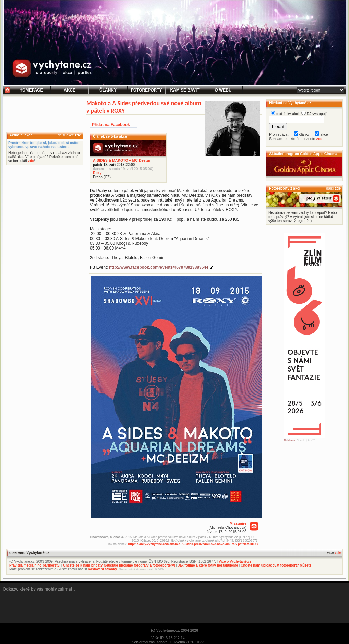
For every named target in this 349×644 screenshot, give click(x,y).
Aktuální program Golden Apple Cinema (303, 154)
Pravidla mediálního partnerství (35, 565)
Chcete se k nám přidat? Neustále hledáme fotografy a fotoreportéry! (119, 565)
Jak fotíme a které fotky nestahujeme (208, 565)
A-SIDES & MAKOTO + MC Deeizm (122, 160)
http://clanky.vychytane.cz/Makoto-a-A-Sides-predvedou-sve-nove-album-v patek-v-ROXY (193, 544)
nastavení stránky (103, 569)
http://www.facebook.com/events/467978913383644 (159, 267)
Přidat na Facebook (111, 125)
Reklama (290, 440)
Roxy (97, 173)
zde (78, 135)
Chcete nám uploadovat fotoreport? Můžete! (276, 565)
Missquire (238, 523)
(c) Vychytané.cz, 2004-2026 (174, 630)
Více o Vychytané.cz (235, 562)
